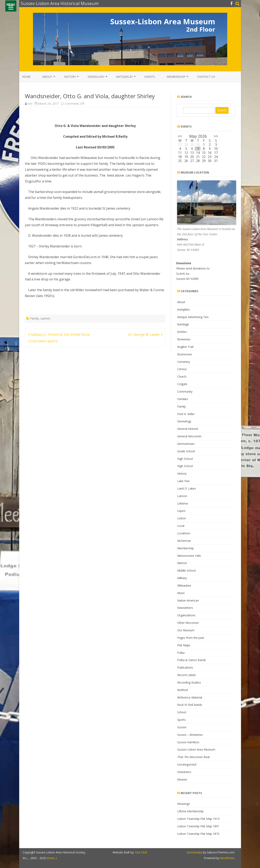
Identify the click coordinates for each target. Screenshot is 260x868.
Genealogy (96, 77)
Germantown (186, 444)
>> (216, 136)
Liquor (181, 511)
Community (185, 391)
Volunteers (184, 772)
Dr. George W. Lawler (145, 334)
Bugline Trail (185, 347)
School (182, 712)
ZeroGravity (194, 852)
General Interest (188, 429)
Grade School (186, 451)
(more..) (52, 858)
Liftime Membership (190, 811)
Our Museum (186, 630)
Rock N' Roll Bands (190, 705)
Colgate (182, 384)
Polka (181, 653)
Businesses (185, 354)
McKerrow (184, 541)
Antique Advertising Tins (193, 317)
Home (26, 77)
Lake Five (183, 481)
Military (182, 578)
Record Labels (187, 675)
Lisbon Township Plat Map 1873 (198, 834)
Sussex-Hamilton (188, 742)
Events (150, 77)
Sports (181, 720)
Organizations (186, 615)
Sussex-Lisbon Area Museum (196, 749)
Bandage (183, 324)
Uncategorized (187, 764)
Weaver (182, 779)
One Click (141, 852)
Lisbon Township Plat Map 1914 (198, 819)
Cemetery (184, 362)
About (47, 77)
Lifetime (183, 503)
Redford (183, 690)
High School (185, 459)
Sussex (182, 727)
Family (34, 318)
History (70, 77)
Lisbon (182, 518)
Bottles (182, 332)
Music (181, 593)
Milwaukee (184, 585)
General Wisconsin (189, 436)
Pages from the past (191, 638)
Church (182, 376)
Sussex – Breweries (190, 735)
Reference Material (190, 697)
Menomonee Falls (189, 556)
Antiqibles (124, 77)
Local (181, 526)
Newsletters (185, 608)
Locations (184, 533)
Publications (185, 667)
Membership (176, 77)
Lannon (45, 318)
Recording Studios (189, 682)
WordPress (227, 858)
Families (183, 399)
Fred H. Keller (186, 414)
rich (30, 104)
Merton (182, 563)
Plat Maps (184, 645)
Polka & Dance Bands (192, 660)
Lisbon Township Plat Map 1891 (198, 826)
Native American (188, 600)
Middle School (186, 570)
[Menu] (11, 6)
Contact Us (206, 77)
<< (180, 136)
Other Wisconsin (188, 623)
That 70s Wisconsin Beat (194, 757)
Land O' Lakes (187, 488)
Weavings (184, 804)
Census (182, 369)
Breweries (184, 339)
